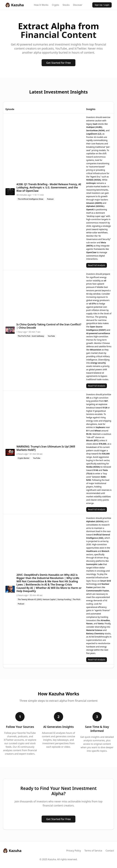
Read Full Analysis (97, 265)
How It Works (41, 5)
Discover (78, 5)
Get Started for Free (58, 63)
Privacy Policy (74, 851)
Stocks (66, 5)
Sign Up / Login (102, 5)
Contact (110, 851)
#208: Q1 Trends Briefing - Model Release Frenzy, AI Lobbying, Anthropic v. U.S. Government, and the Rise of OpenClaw (49, 187)
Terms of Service (93, 851)
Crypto (55, 5)
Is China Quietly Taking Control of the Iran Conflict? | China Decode (49, 326)
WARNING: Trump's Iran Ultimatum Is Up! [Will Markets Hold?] (46, 448)
